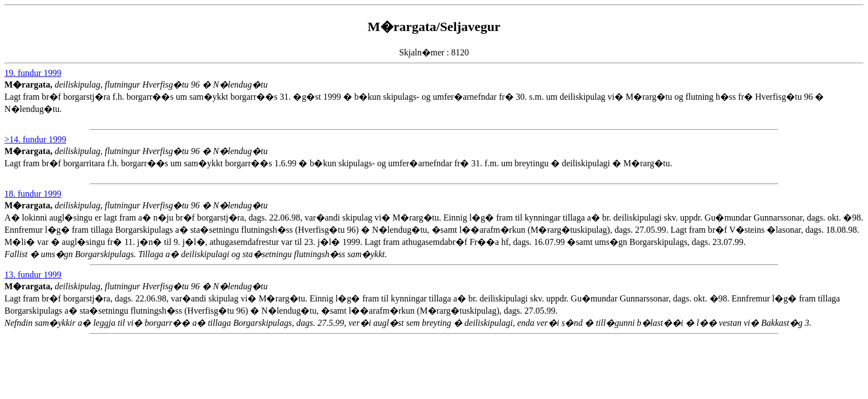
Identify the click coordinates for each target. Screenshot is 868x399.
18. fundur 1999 (33, 194)
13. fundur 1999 (33, 275)
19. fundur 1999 (33, 73)
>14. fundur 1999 (35, 139)
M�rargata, (30, 85)
